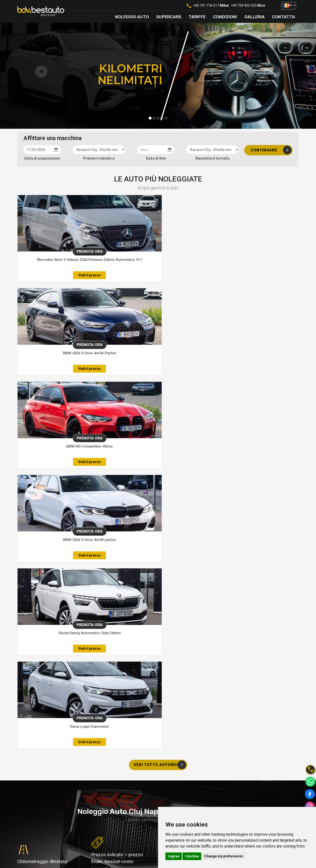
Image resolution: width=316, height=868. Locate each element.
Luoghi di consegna (182, 803)
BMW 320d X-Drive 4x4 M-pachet (61, 353)
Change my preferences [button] (224, 856)
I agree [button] (174, 856)
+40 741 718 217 (206, 5)
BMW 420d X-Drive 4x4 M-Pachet (154, 260)
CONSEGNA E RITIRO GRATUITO (159, 697)
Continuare (271, 150)
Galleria (255, 17)
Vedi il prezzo (61, 275)
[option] (52, 816)
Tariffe (197, 17)
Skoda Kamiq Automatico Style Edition (154, 353)
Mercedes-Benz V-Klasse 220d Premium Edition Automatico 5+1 (61, 262)
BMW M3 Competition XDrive (247, 260)
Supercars (169, 17)
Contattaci (269, 766)
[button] (289, 6)
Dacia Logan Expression (247, 353)
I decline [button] (192, 856)
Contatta (284, 17)
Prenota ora (61, 252)
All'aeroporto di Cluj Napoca (143, 704)
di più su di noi (34, 619)
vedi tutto (55, 834)
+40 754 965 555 (244, 5)
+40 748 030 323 (46, 772)
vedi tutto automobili (160, 391)
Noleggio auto (132, 17)
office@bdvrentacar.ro (114, 823)
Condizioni (225, 17)
